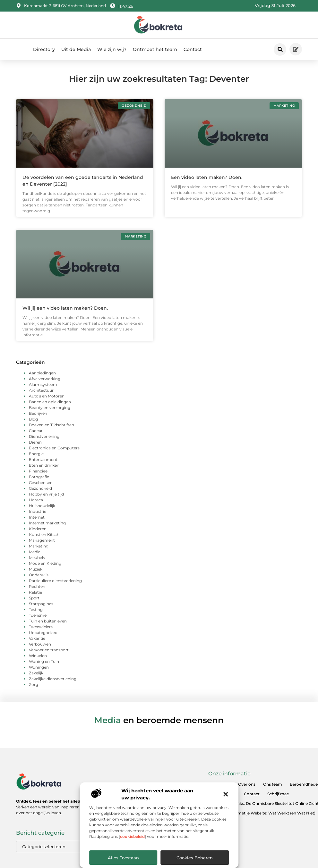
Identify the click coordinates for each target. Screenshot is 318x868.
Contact (193, 49)
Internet (37, 517)
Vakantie (37, 638)
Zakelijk (36, 673)
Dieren (35, 442)
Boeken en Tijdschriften (52, 425)
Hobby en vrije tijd (46, 494)
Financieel (39, 471)
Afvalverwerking (45, 379)
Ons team (273, 784)
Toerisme (38, 615)
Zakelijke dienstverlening (53, 679)
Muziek (36, 569)
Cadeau (36, 431)
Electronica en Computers (54, 448)
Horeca (36, 500)
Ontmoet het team (155, 49)
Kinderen (38, 529)
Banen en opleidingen (50, 402)
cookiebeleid (132, 836)
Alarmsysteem (43, 384)
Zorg (34, 684)
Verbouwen (40, 644)
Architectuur (41, 390)
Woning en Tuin (44, 661)
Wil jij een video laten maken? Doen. (65, 308)
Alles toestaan (123, 858)
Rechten (37, 586)
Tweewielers (41, 627)
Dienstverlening (44, 436)
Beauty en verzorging (50, 408)
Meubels (37, 558)
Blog (33, 419)
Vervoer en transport (49, 650)
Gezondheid (40, 488)
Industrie (38, 511)
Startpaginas (41, 604)
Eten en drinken (44, 465)
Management (42, 540)
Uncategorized (43, 633)
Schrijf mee (278, 794)
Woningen (39, 667)
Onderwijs (39, 575)
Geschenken (41, 483)
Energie (36, 454)
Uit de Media (76, 49)
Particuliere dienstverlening (55, 581)
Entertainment (43, 459)
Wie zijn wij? (112, 49)
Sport (34, 598)
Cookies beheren (195, 858)
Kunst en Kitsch (44, 534)
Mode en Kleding (45, 563)
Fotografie (39, 477)
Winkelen (38, 656)
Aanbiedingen (42, 373)
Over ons (247, 784)
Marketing (39, 546)
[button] (226, 794)
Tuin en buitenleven (48, 621)
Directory (44, 49)
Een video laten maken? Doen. (207, 177)
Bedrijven (38, 413)
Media (35, 552)
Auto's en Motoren (47, 396)
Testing (36, 609)
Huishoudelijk (42, 506)
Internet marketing (47, 523)
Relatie (35, 592)
